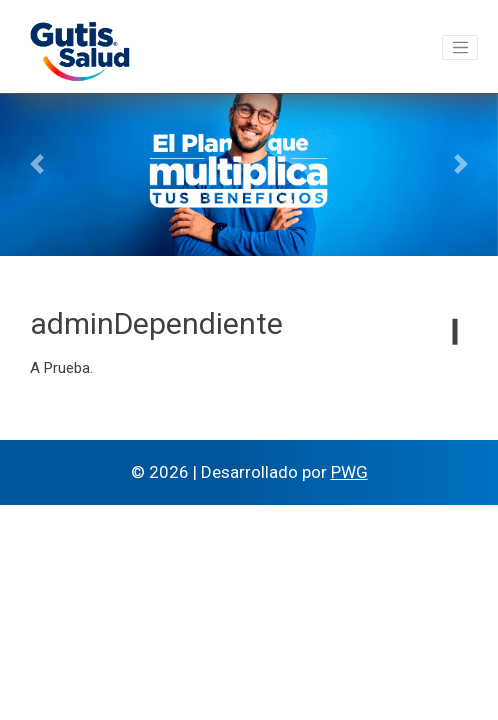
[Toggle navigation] (460, 48)
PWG (349, 472)
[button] (37, 164)
